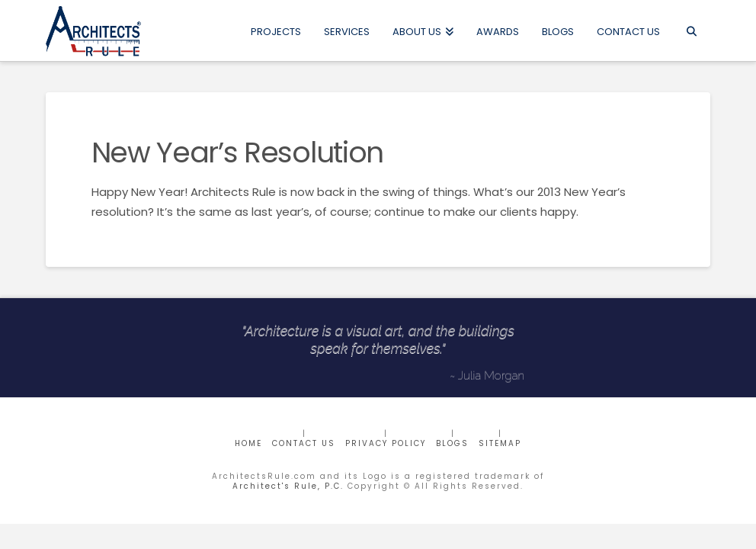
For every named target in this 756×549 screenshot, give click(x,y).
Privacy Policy (386, 443)
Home (248, 443)
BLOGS (452, 443)
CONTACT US (304, 443)
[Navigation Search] (691, 30)
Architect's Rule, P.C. (288, 486)
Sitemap (500, 443)
